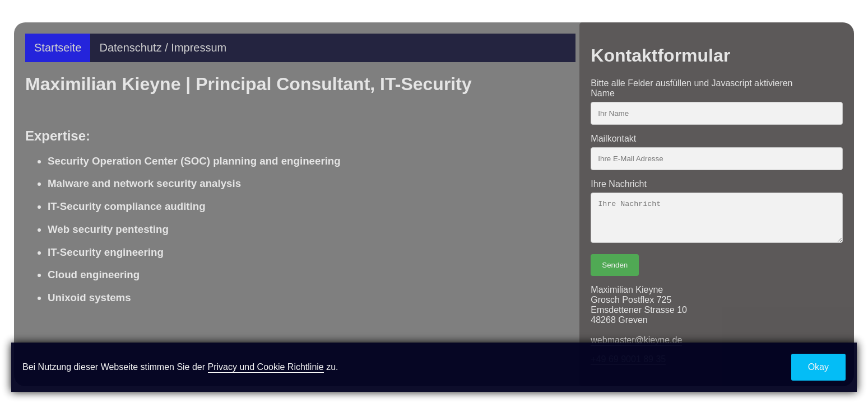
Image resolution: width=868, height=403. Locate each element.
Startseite (58, 48)
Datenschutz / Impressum (163, 48)
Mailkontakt (613, 139)
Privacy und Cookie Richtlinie (266, 367)
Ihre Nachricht (619, 184)
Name (603, 93)
